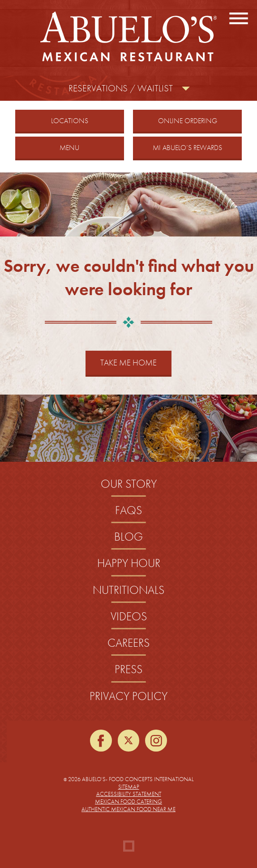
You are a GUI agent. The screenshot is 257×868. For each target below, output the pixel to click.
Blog (128, 537)
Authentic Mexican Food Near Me (128, 809)
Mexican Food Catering (128, 801)
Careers (128, 643)
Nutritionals (128, 590)
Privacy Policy (128, 696)
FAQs (128, 510)
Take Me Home (128, 363)
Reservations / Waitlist (121, 88)
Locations (70, 121)
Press (128, 669)
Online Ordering (199, 120)
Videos (129, 617)
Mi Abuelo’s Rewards (187, 148)
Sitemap (129, 787)
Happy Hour (129, 563)
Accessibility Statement (129, 794)
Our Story (129, 484)
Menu (69, 148)
